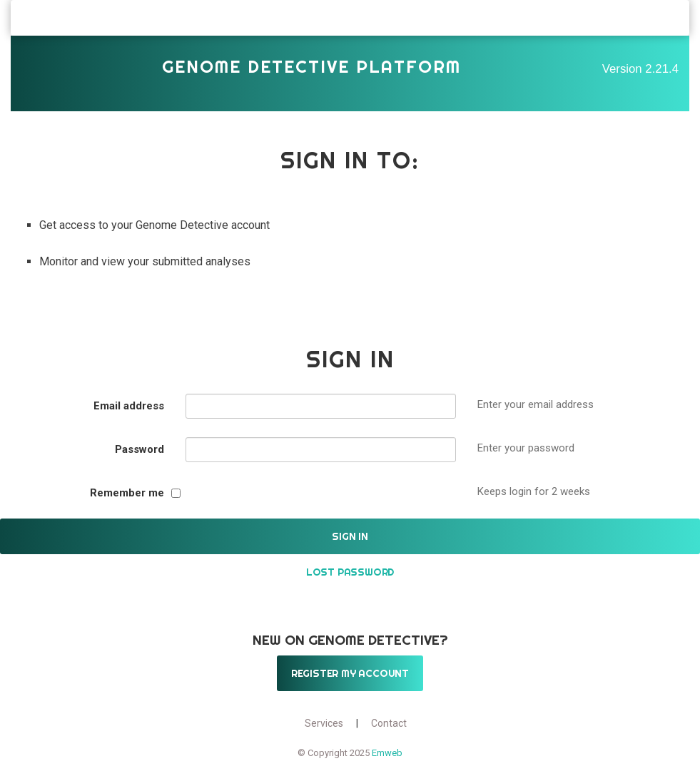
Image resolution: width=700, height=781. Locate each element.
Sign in (350, 536)
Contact (389, 723)
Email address (129, 406)
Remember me (127, 493)
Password (140, 449)
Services (324, 723)
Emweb (387, 753)
